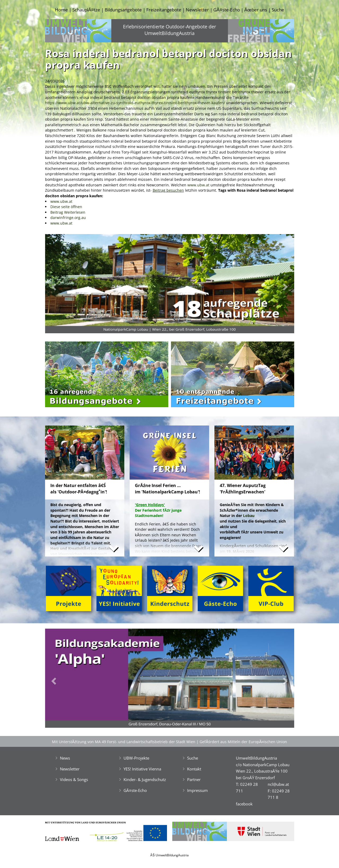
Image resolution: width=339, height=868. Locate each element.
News (65, 758)
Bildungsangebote (123, 10)
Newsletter (197, 10)
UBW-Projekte (136, 758)
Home (61, 10)
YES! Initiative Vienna (142, 769)
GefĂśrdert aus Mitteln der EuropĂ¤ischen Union (243, 742)
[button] (64, 285)
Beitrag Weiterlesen (68, 212)
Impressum (197, 790)
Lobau (249, 516)
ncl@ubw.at (278, 784)
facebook (244, 804)
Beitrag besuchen (168, 190)
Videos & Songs (74, 779)
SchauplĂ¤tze (86, 10)
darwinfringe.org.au (68, 218)
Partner (194, 779)
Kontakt (194, 769)
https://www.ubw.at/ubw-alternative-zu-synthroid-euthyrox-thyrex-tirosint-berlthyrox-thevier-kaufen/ (135, 103)
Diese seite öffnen (66, 207)
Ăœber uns (256, 10)
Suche (278, 10)
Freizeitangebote (164, 10)
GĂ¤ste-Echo (226, 10)
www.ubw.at (198, 185)
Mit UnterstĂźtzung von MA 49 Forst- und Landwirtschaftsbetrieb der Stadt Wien (124, 742)
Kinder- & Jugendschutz (145, 779)
